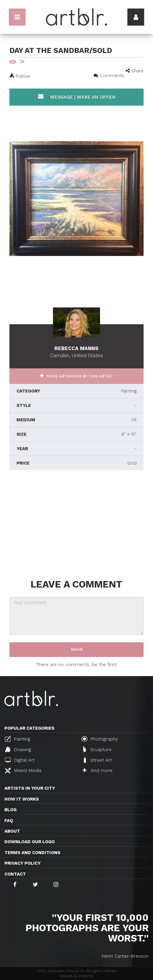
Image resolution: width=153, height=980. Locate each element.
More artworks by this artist (79, 376)
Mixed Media (23, 771)
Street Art (97, 760)
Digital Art (20, 760)
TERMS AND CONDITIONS (32, 853)
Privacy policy (23, 863)
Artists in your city (30, 788)
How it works (22, 799)
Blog (10, 810)
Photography (100, 739)
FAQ (9, 821)
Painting (18, 739)
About (12, 831)
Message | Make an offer (77, 97)
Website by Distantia (77, 976)
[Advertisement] (76, 523)
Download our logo (30, 842)
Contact (15, 874)
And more (98, 770)
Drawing (18, 749)
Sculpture (97, 749)
